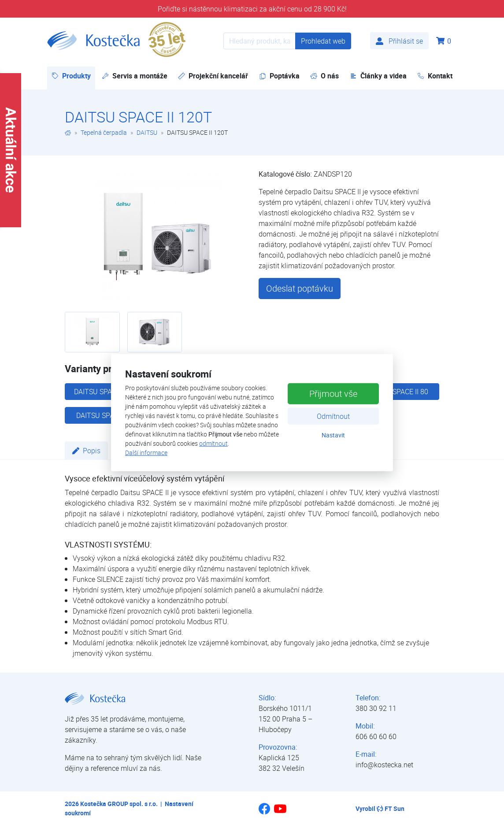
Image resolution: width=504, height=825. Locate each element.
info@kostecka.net (384, 765)
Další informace (146, 453)
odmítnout (213, 443)
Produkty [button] (73, 76)
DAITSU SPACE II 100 (107, 392)
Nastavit (333, 435)
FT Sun (391, 808)
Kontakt (435, 76)
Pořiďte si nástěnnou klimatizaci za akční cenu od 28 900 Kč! (252, 9)
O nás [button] (324, 76)
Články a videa (378, 76)
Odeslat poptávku (300, 288)
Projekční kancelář (213, 76)
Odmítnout (333, 416)
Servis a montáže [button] (135, 76)
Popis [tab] (86, 451)
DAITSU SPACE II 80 (398, 392)
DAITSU (147, 132)
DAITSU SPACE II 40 (107, 415)
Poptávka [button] (279, 76)
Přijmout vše (333, 394)
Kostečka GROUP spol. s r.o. (119, 804)
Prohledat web (323, 41)
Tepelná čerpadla (104, 132)
